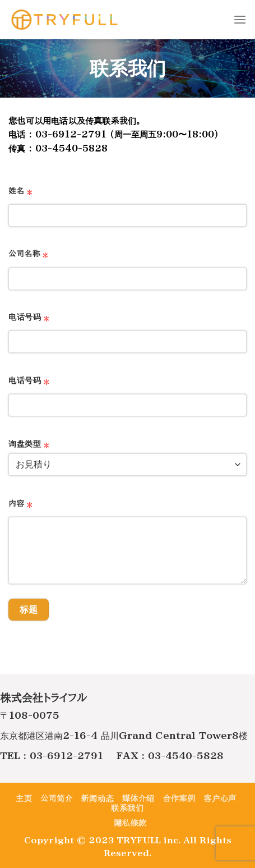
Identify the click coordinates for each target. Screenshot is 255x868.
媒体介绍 (138, 798)
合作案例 (179, 798)
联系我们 (127, 808)
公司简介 (57, 798)
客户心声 (220, 798)
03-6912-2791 (66, 756)
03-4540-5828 (186, 756)
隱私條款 (130, 823)
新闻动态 (98, 798)
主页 (24, 798)
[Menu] (240, 19)
